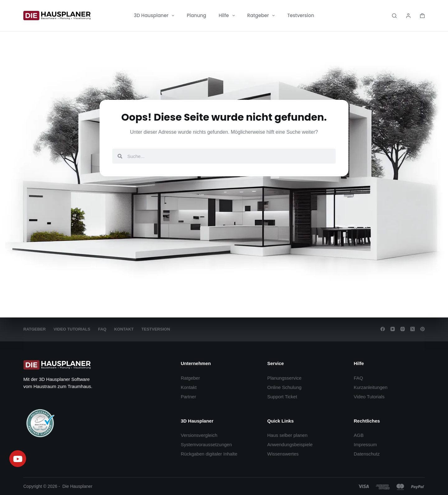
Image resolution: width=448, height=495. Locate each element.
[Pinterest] (422, 329)
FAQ (102, 329)
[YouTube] (393, 329)
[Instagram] (403, 329)
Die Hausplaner (78, 486)
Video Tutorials (72, 329)
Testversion (301, 15)
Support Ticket (282, 397)
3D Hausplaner (155, 16)
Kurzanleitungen (371, 387)
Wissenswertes (283, 454)
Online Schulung (284, 387)
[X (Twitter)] (413, 329)
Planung (196, 15)
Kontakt (124, 329)
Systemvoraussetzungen (206, 444)
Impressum (365, 444)
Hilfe (228, 16)
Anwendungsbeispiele (290, 444)
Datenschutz (367, 454)
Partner (188, 397)
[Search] (394, 16)
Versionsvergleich (199, 435)
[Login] (408, 16)
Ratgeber (262, 16)
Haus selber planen (287, 435)
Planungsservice (284, 378)
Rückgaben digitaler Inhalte (209, 454)
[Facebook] (383, 329)
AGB (359, 435)
